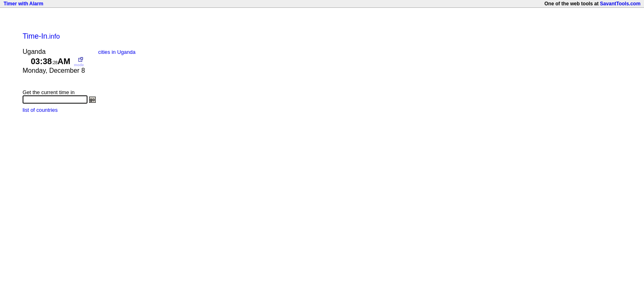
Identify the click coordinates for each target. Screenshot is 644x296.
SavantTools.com (620, 4)
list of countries (40, 110)
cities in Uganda (117, 52)
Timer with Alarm (24, 4)
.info (41, 36)
